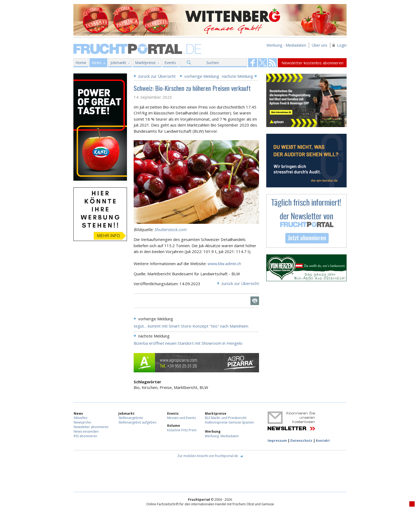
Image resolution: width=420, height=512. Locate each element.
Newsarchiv (82, 422)
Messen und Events (181, 418)
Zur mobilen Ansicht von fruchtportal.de (208, 456)
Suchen (213, 63)
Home (81, 63)
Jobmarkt (118, 63)
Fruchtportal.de (138, 48)
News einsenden (86, 431)
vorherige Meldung (202, 76)
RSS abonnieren (85, 436)
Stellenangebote (131, 418)
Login (342, 45)
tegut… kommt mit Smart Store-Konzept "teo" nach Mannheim (191, 326)
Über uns (320, 45)
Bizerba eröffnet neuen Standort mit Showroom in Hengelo (188, 343)
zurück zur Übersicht (157, 76)
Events (170, 63)
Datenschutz (301, 441)
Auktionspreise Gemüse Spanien (229, 422)
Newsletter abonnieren (91, 427)
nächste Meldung (237, 76)
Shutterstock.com (170, 229)
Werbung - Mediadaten (286, 45)
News (97, 63)
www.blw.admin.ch (224, 264)
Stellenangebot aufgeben (137, 422)
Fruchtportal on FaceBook (253, 63)
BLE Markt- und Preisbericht (226, 418)
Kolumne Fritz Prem (182, 430)
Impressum (277, 441)
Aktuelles (80, 418)
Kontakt (323, 441)
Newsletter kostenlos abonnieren (312, 63)
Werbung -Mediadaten (222, 436)
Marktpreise (145, 63)
